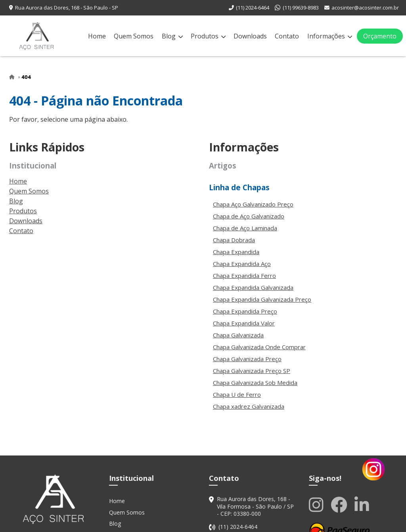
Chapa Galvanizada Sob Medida (255, 383)
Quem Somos (134, 36)
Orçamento (380, 36)
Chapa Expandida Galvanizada (253, 287)
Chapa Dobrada (234, 240)
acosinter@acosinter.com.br (365, 8)
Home (97, 36)
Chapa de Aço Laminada (245, 228)
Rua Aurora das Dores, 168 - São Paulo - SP (67, 8)
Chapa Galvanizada (238, 335)
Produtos (208, 36)
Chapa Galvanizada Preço (247, 359)
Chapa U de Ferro (237, 394)
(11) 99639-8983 (301, 8)
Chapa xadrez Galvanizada (249, 406)
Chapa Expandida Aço (242, 264)
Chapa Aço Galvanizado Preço (253, 204)
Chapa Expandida (236, 252)
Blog (172, 36)
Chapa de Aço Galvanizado (249, 216)
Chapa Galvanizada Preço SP (252, 371)
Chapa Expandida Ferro (244, 276)
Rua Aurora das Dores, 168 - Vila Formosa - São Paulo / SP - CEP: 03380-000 (255, 506)
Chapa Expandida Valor (244, 323)
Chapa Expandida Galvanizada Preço (262, 299)
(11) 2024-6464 (253, 8)
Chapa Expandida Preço (245, 311)
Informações (330, 36)
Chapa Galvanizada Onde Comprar (259, 347)
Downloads (250, 36)
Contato (287, 36)
